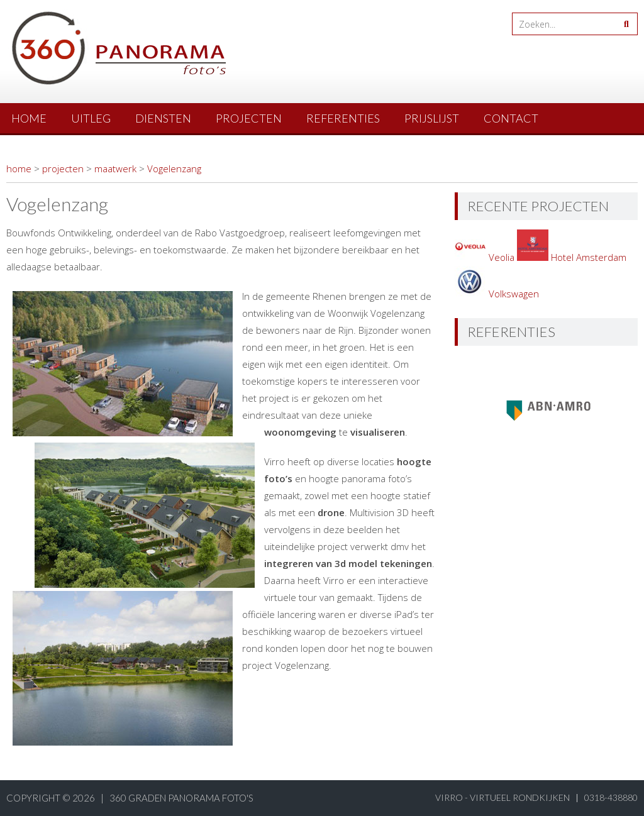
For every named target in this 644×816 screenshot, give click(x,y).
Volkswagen (497, 294)
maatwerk (115, 168)
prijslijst (432, 118)
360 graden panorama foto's (181, 798)
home (19, 168)
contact (511, 118)
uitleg (91, 118)
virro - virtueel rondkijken (502, 797)
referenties (343, 118)
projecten (249, 118)
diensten (163, 118)
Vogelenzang (174, 168)
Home (29, 118)
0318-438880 (611, 797)
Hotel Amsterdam (572, 257)
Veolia (486, 257)
